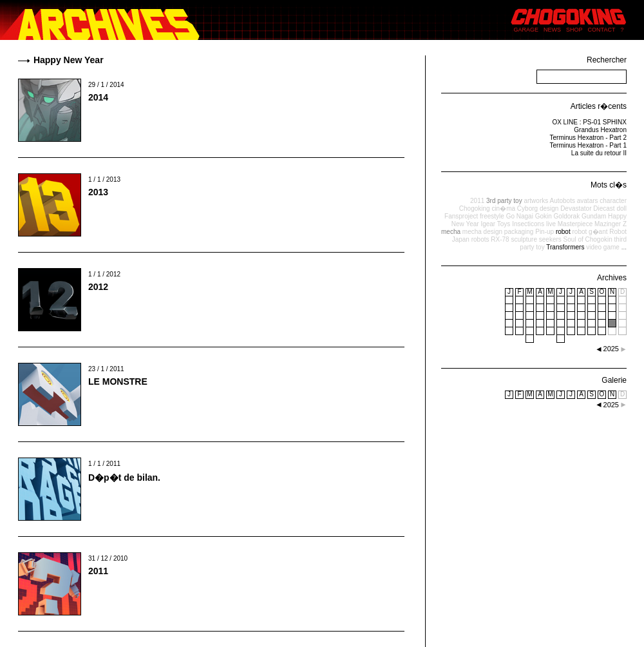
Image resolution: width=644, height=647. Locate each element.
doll (621, 208)
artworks (536, 201)
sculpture (524, 239)
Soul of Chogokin (588, 239)
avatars (588, 201)
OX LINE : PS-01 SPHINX (589, 122)
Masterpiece (575, 224)
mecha (451, 232)
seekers (550, 239)
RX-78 (500, 239)
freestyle (492, 216)
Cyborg (527, 208)
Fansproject (461, 216)
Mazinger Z (611, 224)
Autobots (562, 201)
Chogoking (475, 208)
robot (563, 232)
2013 (98, 192)
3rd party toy (504, 201)
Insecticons (528, 224)
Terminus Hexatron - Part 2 (589, 138)
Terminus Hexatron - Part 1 (589, 145)
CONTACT (602, 30)
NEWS (552, 30)
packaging (519, 232)
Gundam (594, 216)
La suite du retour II (599, 153)
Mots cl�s (609, 185)
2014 (98, 97)
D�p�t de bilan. (124, 478)
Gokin (544, 216)
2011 (98, 571)
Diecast (604, 208)
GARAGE (526, 30)
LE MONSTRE (118, 381)
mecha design (482, 232)
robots (480, 239)
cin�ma (503, 208)
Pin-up (545, 232)
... (624, 247)
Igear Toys (495, 224)
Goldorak (567, 216)
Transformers (565, 247)
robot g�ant (590, 232)
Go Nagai (520, 216)
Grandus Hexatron (600, 130)
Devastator (576, 208)
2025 (611, 405)
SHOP (574, 30)
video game (603, 247)
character (613, 201)
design (549, 208)
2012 (98, 287)
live (551, 224)
